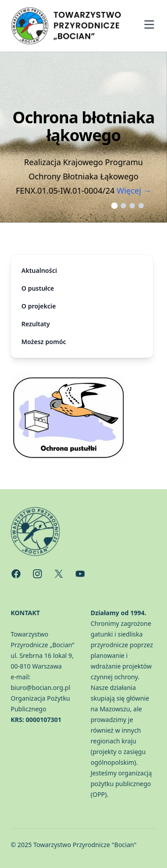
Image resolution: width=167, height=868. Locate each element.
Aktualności (39, 270)
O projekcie (39, 306)
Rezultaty (36, 324)
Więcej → (134, 191)
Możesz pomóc (44, 342)
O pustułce (38, 288)
